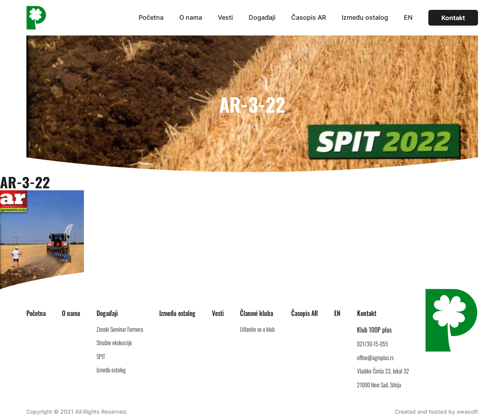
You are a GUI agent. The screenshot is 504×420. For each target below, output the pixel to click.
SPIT (101, 356)
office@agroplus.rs (375, 358)
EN (408, 17)
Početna (151, 17)
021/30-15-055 (373, 344)
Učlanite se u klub (257, 329)
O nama (191, 17)
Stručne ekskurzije (114, 343)
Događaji (262, 17)
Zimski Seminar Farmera (120, 329)
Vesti (225, 17)
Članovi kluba (257, 313)
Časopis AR (309, 17)
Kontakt (453, 18)
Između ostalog (365, 17)
